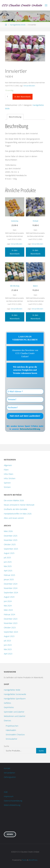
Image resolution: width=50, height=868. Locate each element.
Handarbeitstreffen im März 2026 (18, 514)
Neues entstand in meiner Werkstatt (19, 505)
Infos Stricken (10, 478)
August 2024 (9, 597)
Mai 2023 (8, 649)
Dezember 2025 (11, 536)
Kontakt (7, 768)
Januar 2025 (9, 579)
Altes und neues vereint (14, 518)
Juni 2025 (8, 562)
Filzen (6, 470)
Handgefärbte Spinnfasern (15, 699)
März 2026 (8, 531)
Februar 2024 (9, 614)
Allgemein (8, 465)
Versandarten (9, 773)
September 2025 (11, 549)
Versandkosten (29, 86)
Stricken (7, 487)
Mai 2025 (8, 566)
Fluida (24, 860)
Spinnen (7, 483)
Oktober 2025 (10, 544)
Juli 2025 (7, 558)
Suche (6, 746)
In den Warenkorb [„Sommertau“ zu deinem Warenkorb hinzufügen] (15, 252)
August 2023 (9, 636)
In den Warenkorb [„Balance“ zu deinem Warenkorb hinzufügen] (35, 317)
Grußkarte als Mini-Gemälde (16, 509)
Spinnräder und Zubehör (14, 712)
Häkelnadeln (11, 730)
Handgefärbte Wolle (18, 25)
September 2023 (11, 632)
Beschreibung (15, 117)
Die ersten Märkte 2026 (14, 500)
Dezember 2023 (11, 619)
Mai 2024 (8, 606)
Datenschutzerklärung (30, 429)
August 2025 (9, 553)
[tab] (15, 117)
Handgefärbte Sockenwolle (15, 694)
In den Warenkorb (22, 97)
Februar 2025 (9, 575)
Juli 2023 (7, 641)
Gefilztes (7, 703)
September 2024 (11, 593)
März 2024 (8, 610)
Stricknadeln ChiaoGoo (15, 735)
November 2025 (11, 540)
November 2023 (11, 623)
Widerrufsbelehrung (12, 805)
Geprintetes (9, 707)
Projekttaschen (12, 726)
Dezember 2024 (11, 584)
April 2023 (8, 654)
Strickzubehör (11, 739)
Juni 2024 (8, 601)
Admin (10, 834)
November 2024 (11, 588)
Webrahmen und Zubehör (15, 716)
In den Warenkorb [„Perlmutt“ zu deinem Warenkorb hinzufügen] (35, 252)
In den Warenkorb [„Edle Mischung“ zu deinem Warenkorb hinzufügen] (15, 317)
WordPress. (33, 860)
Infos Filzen (9, 474)
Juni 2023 (8, 645)
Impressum (9, 796)
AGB (6, 792)
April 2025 (8, 571)
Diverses (7, 721)
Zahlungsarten (10, 777)
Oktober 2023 (10, 628)
